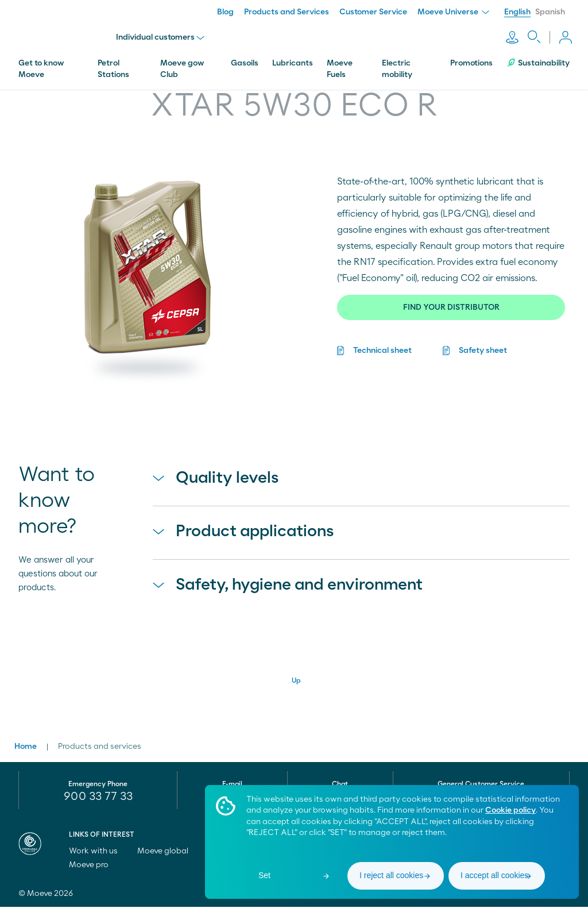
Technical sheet (382, 347)
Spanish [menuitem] (550, 12)
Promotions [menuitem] (471, 59)
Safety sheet (483, 347)
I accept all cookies (494, 875)
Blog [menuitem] (225, 12)
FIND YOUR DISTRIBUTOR (451, 303)
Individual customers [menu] (163, 36)
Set (264, 875)
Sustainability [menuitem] (538, 59)
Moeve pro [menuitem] (94, 866)
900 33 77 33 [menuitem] (98, 798)
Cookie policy (510, 810)
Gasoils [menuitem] (245, 59)
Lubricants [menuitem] (293, 59)
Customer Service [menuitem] (373, 12)
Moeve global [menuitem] (168, 852)
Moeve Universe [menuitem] (453, 12)
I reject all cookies (391, 875)
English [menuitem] (517, 12)
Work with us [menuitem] (98, 852)
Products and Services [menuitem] (287, 12)
